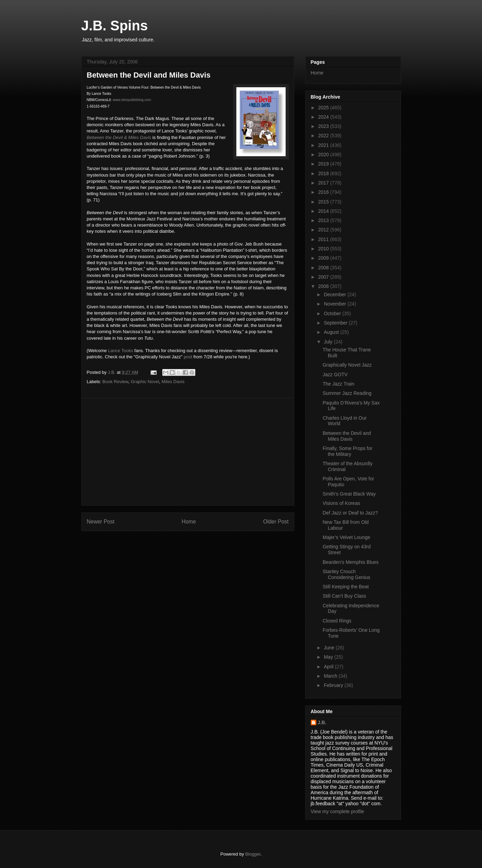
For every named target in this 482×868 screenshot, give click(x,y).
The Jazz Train (338, 384)
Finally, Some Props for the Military (347, 451)
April (329, 667)
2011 (324, 239)
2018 (324, 173)
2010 (324, 249)
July (329, 342)
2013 (324, 220)
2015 (324, 202)
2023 (324, 126)
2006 (324, 286)
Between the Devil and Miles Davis (347, 436)
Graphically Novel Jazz (347, 365)
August (332, 332)
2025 (324, 108)
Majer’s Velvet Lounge (346, 537)
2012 (324, 230)
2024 (324, 117)
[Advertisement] (188, 452)
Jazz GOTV (335, 375)
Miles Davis (173, 382)
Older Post (276, 522)
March (331, 676)
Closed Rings (337, 621)
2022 (324, 136)
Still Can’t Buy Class (344, 596)
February (334, 685)
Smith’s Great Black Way (349, 494)
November (336, 304)
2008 (324, 268)
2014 (324, 211)
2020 (324, 154)
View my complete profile (337, 811)
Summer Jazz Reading (347, 393)
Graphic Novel (145, 382)
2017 (324, 183)
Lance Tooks (120, 351)
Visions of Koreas (341, 503)
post (188, 357)
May (329, 657)
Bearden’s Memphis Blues (350, 562)
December (336, 295)
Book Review (115, 382)
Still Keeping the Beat (346, 587)
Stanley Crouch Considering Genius (346, 574)
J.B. (322, 722)
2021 (324, 145)
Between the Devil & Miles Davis (119, 137)
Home (189, 522)
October (333, 313)
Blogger (253, 854)
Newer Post (101, 522)
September (336, 323)
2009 (324, 258)
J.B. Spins (115, 26)
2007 (324, 277)
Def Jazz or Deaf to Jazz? (350, 513)
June (330, 648)
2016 (324, 192)
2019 (324, 164)
